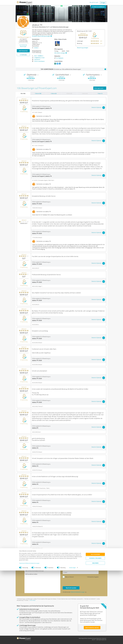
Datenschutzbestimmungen (33, 637)
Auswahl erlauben (95, 632)
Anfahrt (36, 48)
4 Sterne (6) (54, 93)
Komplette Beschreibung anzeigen (42, 36)
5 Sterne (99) (38, 93)
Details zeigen (73, 641)
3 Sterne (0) (69, 93)
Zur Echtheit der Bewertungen (23, 46)
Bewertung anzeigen (83, 48)
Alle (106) (23, 93)
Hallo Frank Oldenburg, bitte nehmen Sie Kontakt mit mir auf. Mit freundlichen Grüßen (42, 580)
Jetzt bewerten (23, 51)
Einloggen (103, 3)
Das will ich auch (94, 2)
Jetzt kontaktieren (98, 7)
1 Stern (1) (100, 93)
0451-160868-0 (39, 56)
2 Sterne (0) (85, 93)
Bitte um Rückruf (70, 577)
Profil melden (33, 600)
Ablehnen (95, 636)
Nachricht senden (71, 588)
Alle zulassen (95, 628)
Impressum (22, 637)
